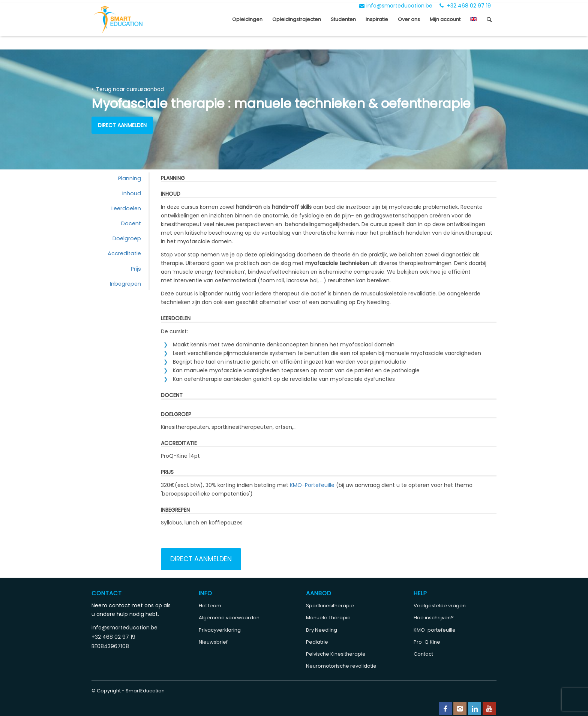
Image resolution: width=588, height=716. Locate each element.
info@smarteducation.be (396, 6)
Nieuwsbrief (213, 642)
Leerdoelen (126, 208)
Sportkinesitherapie (330, 606)
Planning (130, 178)
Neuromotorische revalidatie (341, 666)
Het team (210, 606)
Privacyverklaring (220, 630)
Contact (423, 654)
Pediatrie (317, 642)
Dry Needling (322, 630)
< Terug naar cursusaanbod (128, 89)
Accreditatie (124, 253)
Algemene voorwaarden (229, 618)
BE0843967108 (110, 646)
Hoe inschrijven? (434, 618)
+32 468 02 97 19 (465, 6)
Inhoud (132, 193)
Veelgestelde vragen (440, 606)
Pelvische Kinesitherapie (336, 654)
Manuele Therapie (328, 618)
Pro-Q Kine (427, 642)
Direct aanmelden (122, 125)
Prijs (136, 269)
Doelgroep (127, 238)
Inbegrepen (125, 284)
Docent (131, 223)
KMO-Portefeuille (312, 485)
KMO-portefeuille (435, 630)
